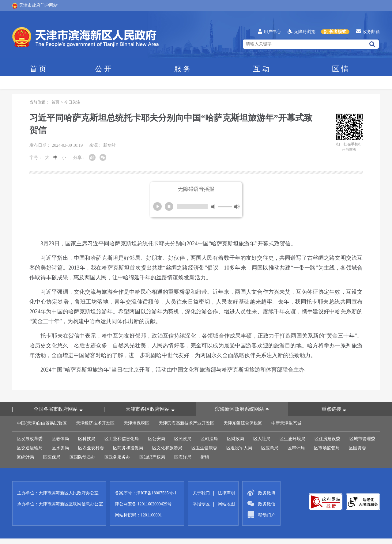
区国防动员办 (82, 457)
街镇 (205, 457)
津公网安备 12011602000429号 (143, 504)
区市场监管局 (327, 448)
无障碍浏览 (302, 32)
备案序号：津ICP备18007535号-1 (146, 493)
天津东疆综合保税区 (243, 423)
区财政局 (236, 439)
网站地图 (226, 504)
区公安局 (156, 439)
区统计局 (25, 457)
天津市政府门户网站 (35, 6)
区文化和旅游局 (167, 448)
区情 (340, 69)
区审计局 (296, 448)
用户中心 (269, 32)
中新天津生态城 (286, 423)
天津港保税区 (137, 423)
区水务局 (60, 448)
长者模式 (335, 32)
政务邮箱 (368, 32)
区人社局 (262, 439)
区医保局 (52, 457)
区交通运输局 (30, 448)
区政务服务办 (117, 457)
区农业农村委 (91, 448)
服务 (182, 69)
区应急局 (270, 448)
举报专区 (201, 504)
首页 (38, 69)
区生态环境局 (292, 439)
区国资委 (357, 448)
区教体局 (60, 439)
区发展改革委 (30, 439)
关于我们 (201, 493)
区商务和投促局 (128, 448)
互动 (261, 69)
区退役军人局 (239, 448)
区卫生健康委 (204, 448)
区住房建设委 (327, 439)
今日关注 (72, 102)
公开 (103, 69)
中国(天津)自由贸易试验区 (42, 423)
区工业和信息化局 (122, 439)
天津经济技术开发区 (95, 423)
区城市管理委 (362, 439)
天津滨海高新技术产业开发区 (187, 423)
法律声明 (226, 493)
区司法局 (209, 439)
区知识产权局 (152, 457)
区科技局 (87, 439)
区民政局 (183, 439)
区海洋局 (183, 457)
